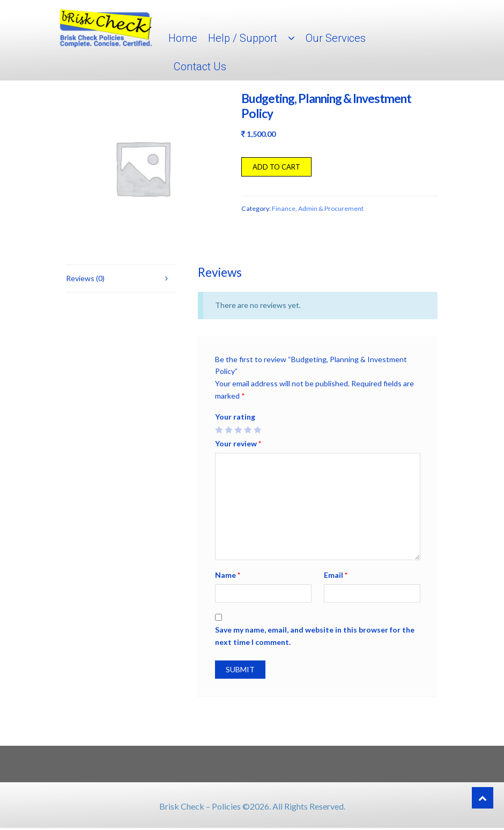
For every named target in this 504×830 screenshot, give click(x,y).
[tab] (121, 279)
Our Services (336, 38)
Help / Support (243, 38)
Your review (238, 443)
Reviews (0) (85, 278)
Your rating (235, 417)
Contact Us (200, 67)
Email (336, 575)
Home (183, 38)
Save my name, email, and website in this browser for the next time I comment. (315, 636)
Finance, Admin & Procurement (318, 208)
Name (228, 575)
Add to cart (276, 167)
